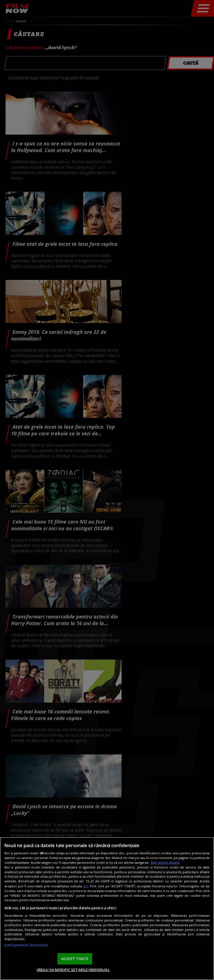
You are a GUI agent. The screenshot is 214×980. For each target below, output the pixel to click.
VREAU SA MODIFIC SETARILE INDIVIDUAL (73, 970)
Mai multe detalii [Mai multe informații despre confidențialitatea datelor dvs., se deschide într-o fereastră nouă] (165, 862)
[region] (107, 909)
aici (86, 886)
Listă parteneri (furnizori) (26, 945)
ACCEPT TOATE (75, 959)
